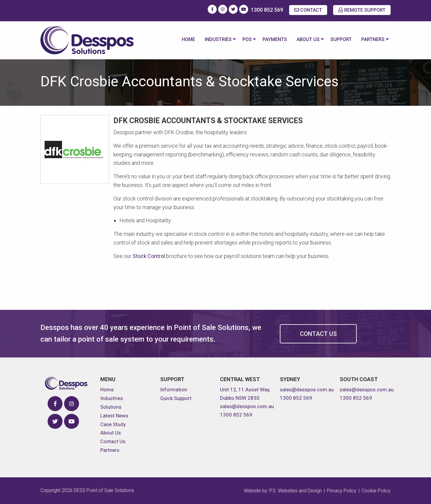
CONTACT (308, 10)
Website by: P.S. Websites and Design (283, 491)
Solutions (111, 407)
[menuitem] (184, 40)
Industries (213, 39)
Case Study (113, 424)
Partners (372, 39)
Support (340, 39)
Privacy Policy (342, 491)
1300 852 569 (267, 10)
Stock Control (149, 256)
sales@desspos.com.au (247, 406)
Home (184, 39)
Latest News (114, 416)
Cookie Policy (376, 491)
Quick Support (176, 398)
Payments (272, 39)
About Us (306, 39)
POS (243, 39)
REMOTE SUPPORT (362, 10)
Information (174, 390)
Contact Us (318, 334)
